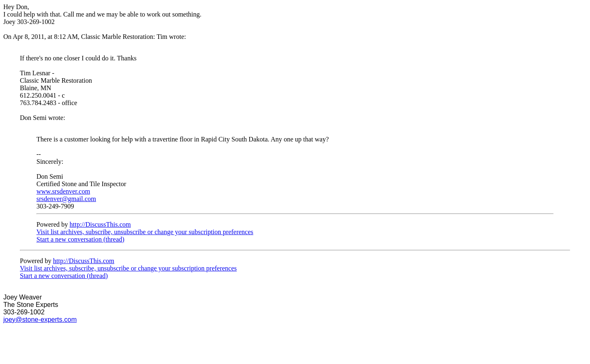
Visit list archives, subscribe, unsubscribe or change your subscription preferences (145, 232)
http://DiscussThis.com (100, 224)
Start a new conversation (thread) (80, 239)
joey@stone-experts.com (40, 320)
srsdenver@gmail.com (66, 199)
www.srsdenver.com (63, 191)
